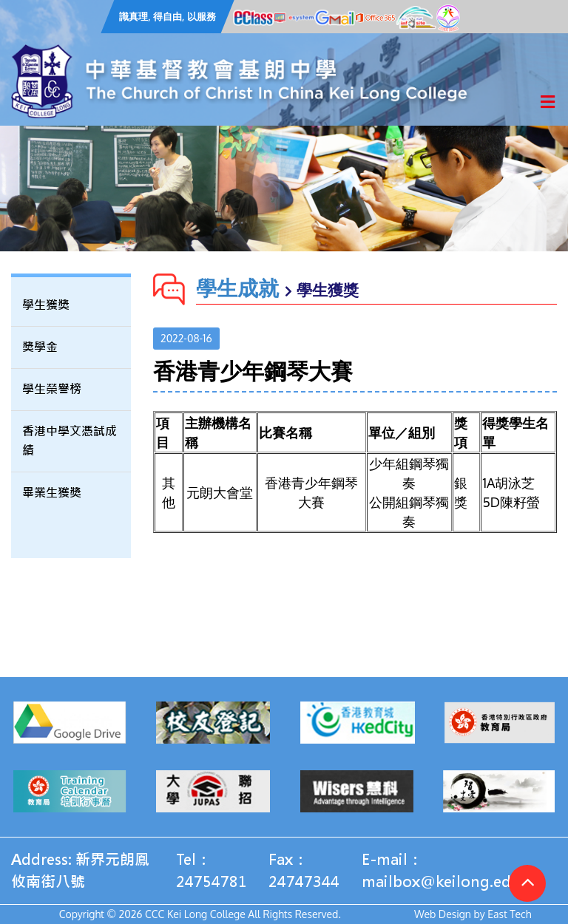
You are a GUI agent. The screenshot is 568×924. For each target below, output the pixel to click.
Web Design (443, 914)
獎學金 (40, 347)
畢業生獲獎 (52, 493)
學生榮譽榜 (52, 389)
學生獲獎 (46, 305)
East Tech (509, 914)
